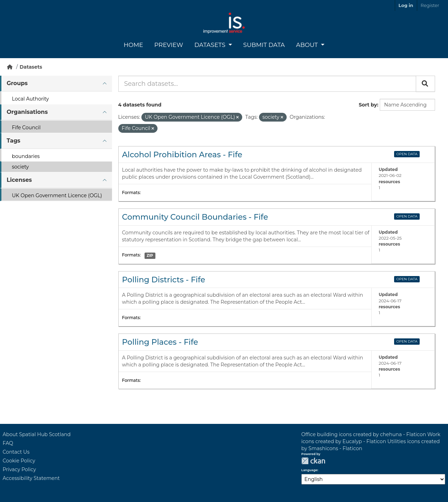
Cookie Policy (19, 461)
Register (430, 5)
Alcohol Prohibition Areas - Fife (182, 155)
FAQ (8, 443)
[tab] (56, 84)
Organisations (27, 112)
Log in (406, 5)
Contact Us (16, 452)
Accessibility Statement (31, 478)
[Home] (10, 67)
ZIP (150, 256)
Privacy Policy (19, 469)
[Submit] (425, 84)
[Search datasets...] (267, 84)
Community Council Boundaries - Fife (195, 217)
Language (309, 470)
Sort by (368, 105)
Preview (169, 45)
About (308, 45)
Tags (13, 141)
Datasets (211, 45)
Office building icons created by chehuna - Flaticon (364, 434)
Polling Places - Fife (160, 342)
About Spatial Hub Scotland (37, 434)
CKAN (313, 461)
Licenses (19, 180)
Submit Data (264, 45)
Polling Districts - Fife (164, 280)
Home (133, 45)
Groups (17, 83)
